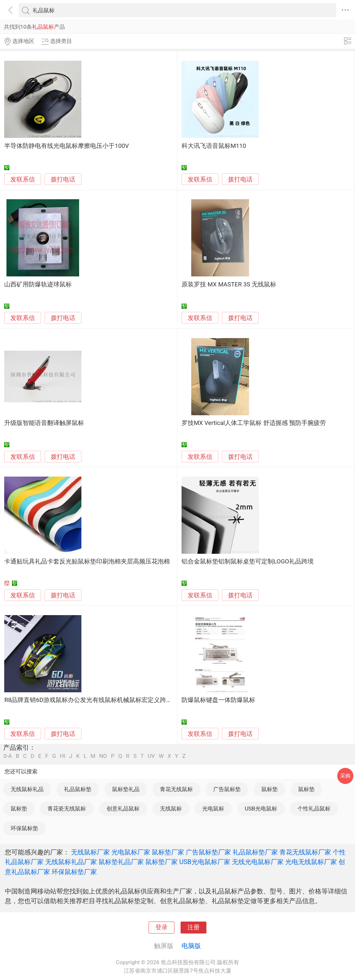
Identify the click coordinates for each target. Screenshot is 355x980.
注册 (193, 927)
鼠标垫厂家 (168, 852)
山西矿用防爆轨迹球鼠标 (38, 284)
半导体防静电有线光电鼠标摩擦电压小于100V (66, 146)
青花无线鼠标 (176, 789)
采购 (345, 776)
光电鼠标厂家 (131, 852)
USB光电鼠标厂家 (205, 862)
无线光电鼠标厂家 (258, 862)
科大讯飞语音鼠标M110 (214, 146)
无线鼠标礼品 (27, 789)
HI (63, 756)
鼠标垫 (270, 789)
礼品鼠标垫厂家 (255, 852)
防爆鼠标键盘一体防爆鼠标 (218, 700)
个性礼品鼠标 (314, 809)
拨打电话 (63, 179)
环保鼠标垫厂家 (74, 872)
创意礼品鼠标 (123, 809)
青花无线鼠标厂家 (305, 852)
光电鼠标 (213, 809)
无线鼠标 (171, 809)
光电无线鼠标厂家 (311, 862)
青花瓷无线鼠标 (67, 809)
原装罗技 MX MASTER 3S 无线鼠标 (229, 284)
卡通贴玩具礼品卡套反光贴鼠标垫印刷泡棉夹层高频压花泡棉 (87, 562)
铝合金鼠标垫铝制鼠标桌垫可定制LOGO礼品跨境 (248, 562)
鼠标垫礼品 (126, 789)
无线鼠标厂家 (90, 852)
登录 (162, 927)
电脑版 (191, 946)
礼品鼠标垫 (78, 789)
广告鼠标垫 (227, 789)
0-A (8, 756)
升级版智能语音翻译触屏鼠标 (44, 423)
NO (103, 756)
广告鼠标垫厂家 (208, 852)
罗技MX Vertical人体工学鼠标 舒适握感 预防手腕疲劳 (254, 423)
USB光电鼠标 (261, 809)
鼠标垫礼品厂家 (121, 862)
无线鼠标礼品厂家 (71, 862)
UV (151, 756)
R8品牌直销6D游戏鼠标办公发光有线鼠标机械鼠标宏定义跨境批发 (94, 700)
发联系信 (23, 180)
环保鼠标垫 (24, 828)
